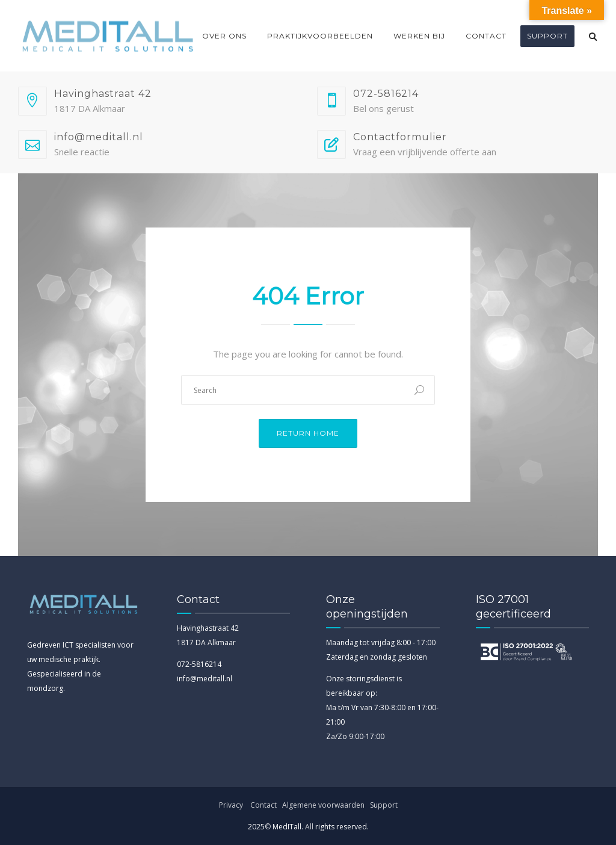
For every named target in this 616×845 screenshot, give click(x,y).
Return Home (308, 433)
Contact (486, 36)
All (309, 827)
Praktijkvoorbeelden (320, 36)
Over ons (224, 36)
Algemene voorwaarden (324, 805)
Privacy (231, 805)
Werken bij (419, 36)
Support (547, 36)
